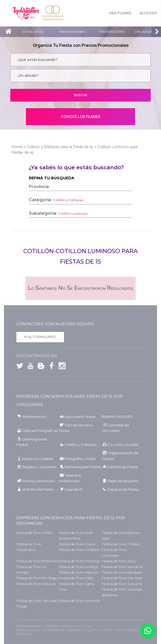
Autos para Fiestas (80, 417)
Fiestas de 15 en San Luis (36, 584)
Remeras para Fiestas (83, 467)
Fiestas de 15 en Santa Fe (122, 584)
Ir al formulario (40, 337)
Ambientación (34, 417)
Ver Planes (120, 13)
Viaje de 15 (73, 489)
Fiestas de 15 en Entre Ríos (37, 561)
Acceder (148, 13)
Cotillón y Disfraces (80, 445)
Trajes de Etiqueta (123, 481)
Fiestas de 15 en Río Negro (37, 578)
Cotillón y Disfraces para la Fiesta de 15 (60, 147)
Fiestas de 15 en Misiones (79, 572)
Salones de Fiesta (123, 467)
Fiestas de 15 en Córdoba (79, 550)
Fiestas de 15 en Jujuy (119, 561)
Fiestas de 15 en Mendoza (122, 567)
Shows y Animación (38, 481)
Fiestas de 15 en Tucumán (80, 601)
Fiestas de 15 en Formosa (79, 561)
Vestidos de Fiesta (38, 489)
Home (17, 147)
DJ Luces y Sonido (123, 445)
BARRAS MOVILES (117, 417)
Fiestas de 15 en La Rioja (78, 567)
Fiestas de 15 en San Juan (122, 578)
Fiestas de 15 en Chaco (77, 544)
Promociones (72, 32)
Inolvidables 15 (26, 13)
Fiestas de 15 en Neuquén (122, 572)
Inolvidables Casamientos (53, 13)
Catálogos (33, 32)
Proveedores (112, 32)
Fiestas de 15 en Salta (76, 578)
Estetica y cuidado (38, 459)
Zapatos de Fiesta (123, 489)
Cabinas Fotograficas (40, 431)
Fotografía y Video (80, 459)
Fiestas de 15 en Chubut (121, 544)
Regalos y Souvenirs (39, 467)
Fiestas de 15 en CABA (34, 533)
